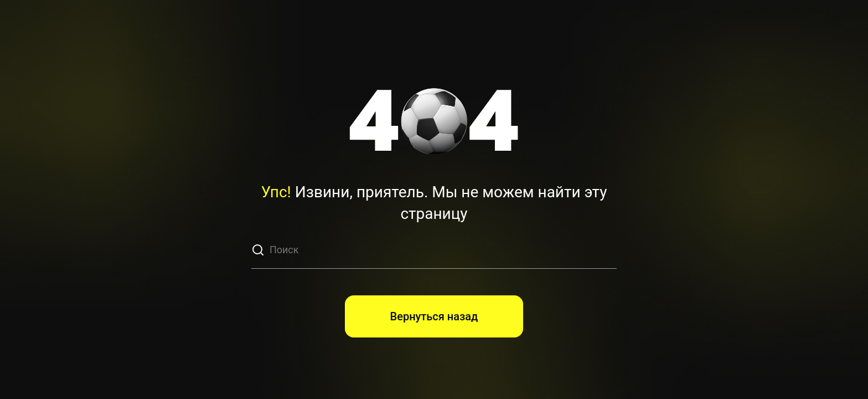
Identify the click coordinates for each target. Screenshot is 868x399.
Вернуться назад (434, 316)
